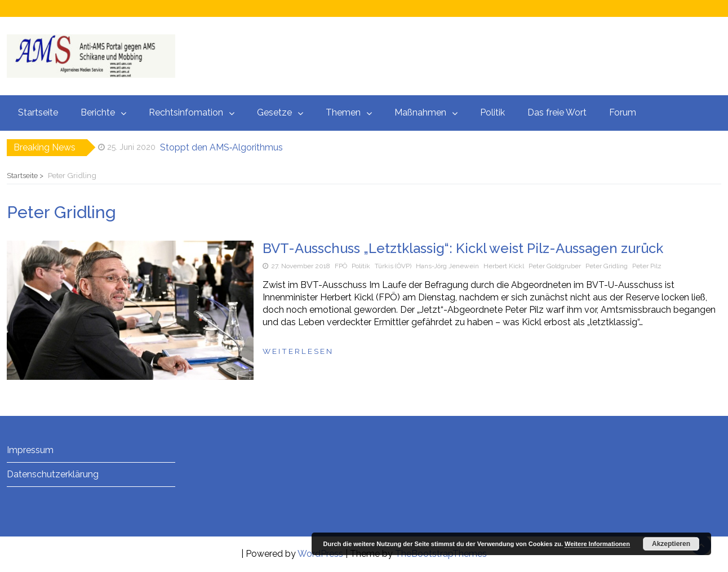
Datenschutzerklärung (53, 474)
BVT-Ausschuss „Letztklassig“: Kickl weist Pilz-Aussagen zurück (463, 248)
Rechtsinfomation (186, 112)
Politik (492, 112)
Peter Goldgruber (555, 266)
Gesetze (274, 112)
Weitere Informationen (597, 544)
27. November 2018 (301, 266)
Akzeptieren (671, 544)
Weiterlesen (298, 351)
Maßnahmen (420, 112)
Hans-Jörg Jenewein (447, 266)
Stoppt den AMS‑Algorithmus (221, 147)
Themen (343, 112)
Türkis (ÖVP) (393, 266)
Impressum (30, 450)
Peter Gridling (607, 266)
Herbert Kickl (504, 266)
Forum (623, 112)
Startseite (38, 112)
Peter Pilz (647, 266)
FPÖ (341, 266)
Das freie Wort (557, 112)
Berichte (98, 112)
